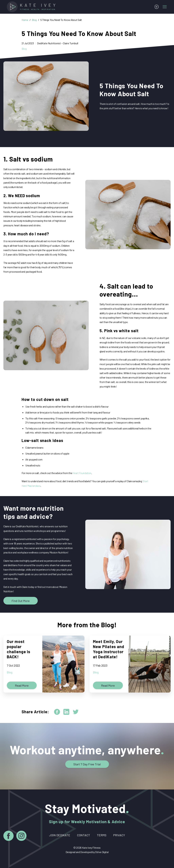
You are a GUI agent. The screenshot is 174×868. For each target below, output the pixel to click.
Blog (34, 20)
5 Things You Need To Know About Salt (61, 20)
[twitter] (76, 712)
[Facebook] (8, 836)
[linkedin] (66, 712)
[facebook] (57, 712)
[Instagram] (21, 836)
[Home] (32, 7)
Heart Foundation (82, 473)
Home (25, 20)
